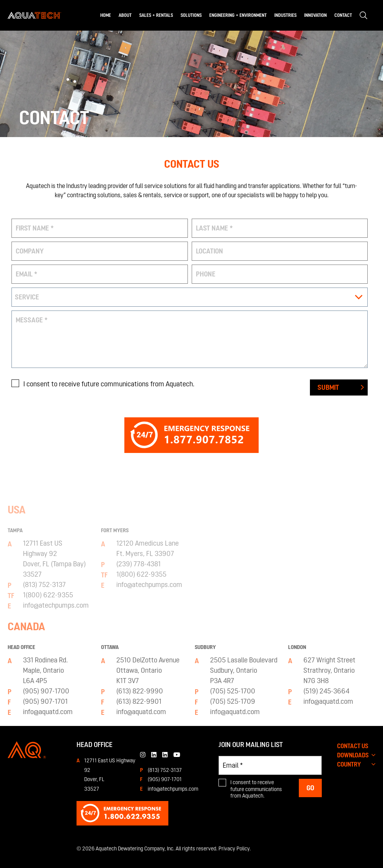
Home (106, 15)
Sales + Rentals (156, 15)
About (125, 15)
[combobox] (190, 297)
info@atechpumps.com (173, 789)
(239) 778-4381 (139, 712)
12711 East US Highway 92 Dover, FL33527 (110, 775)
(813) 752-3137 (165, 770)
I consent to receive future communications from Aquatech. (109, 384)
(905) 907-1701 (165, 779)
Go (310, 788)
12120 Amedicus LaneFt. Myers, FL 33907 (147, 696)
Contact (343, 15)
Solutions (191, 15)
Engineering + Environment (238, 15)
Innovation (315, 15)
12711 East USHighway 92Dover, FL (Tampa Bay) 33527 (54, 706)
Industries (285, 15)
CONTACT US (353, 746)
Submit (328, 387)
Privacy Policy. (235, 848)
